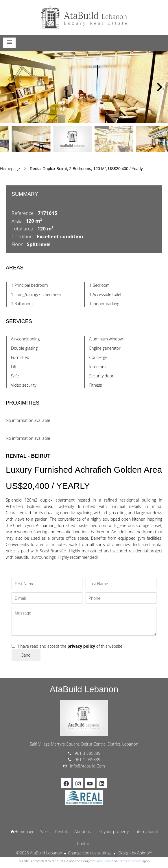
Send (26, 655)
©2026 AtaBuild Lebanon (39, 853)
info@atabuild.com (87, 766)
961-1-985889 (87, 760)
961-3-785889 (87, 753)
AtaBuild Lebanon (84, 689)
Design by (135, 853)
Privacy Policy (101, 861)
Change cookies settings (90, 853)
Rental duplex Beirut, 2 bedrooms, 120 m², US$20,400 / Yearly (86, 169)
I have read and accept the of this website (70, 646)
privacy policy (81, 646)
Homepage (84, 17)
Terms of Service (130, 861)
